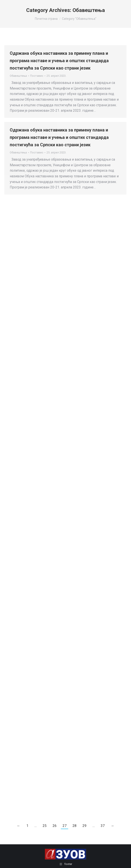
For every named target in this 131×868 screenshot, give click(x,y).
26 (55, 826)
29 (84, 826)
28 (74, 826)
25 (45, 826)
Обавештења (18, 76)
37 (103, 826)
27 (65, 826)
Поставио (37, 76)
